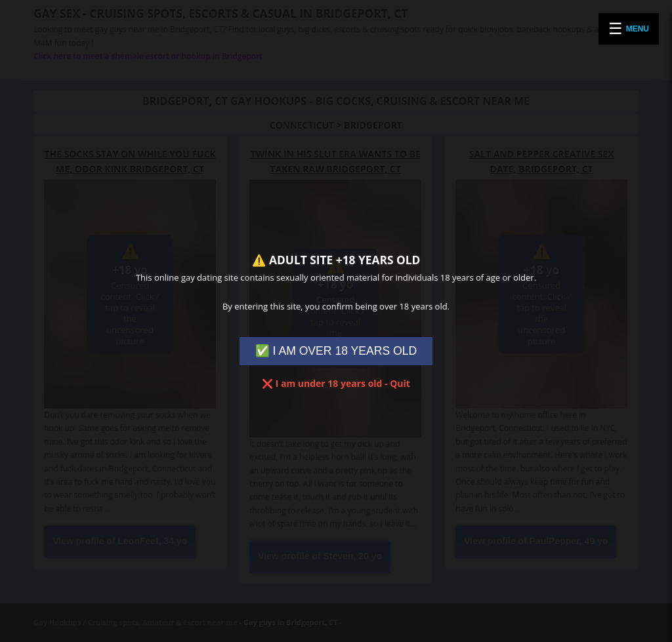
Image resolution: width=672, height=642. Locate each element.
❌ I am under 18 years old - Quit (336, 383)
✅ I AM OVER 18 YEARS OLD (336, 351)
